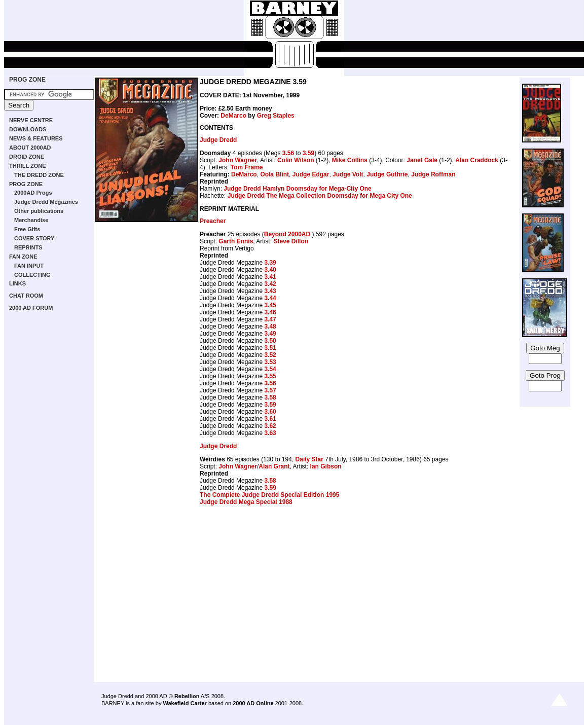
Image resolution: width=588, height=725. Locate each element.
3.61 (270, 419)
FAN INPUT (29, 266)
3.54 (270, 369)
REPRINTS (28, 247)
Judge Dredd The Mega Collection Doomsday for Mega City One (320, 196)
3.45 (270, 305)
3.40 (270, 270)
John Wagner (238, 160)
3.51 (270, 348)
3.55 (270, 376)
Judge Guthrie (387, 174)
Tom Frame (247, 167)
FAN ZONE (23, 257)
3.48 (270, 327)
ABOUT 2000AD (30, 148)
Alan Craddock (477, 160)
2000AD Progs (33, 193)
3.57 (270, 390)
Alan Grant (274, 466)
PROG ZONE (27, 80)
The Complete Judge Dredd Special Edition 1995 (269, 495)
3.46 (270, 312)
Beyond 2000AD (288, 234)
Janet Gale (422, 160)
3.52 (270, 355)
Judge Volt (348, 174)
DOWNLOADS (28, 129)
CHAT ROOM (26, 296)
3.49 (270, 334)
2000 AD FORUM (31, 308)
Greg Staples (276, 116)
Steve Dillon (291, 241)
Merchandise (31, 220)
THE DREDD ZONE (39, 175)
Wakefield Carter (185, 703)
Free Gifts (27, 229)
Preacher (213, 221)
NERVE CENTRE (31, 120)
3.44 (270, 298)
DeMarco (233, 116)
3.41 (270, 277)
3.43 (270, 291)
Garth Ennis (236, 241)
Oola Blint (274, 174)
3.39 (270, 263)
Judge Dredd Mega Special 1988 (246, 502)
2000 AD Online (253, 703)
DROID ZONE (27, 157)
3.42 (270, 284)
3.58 (270, 397)
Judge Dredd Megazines (46, 202)
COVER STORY (34, 238)
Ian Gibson (326, 466)
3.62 (270, 426)
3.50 (270, 341)
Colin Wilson (296, 160)
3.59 (308, 153)
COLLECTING (32, 275)
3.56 (288, 153)
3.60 (270, 412)
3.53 (270, 362)
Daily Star (309, 459)
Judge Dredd (218, 140)
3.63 (270, 433)
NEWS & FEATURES (36, 138)
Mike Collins (350, 160)
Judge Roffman (433, 174)
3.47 (270, 319)
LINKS (17, 283)
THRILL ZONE (28, 166)
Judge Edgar (311, 174)
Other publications (39, 211)
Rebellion (187, 696)
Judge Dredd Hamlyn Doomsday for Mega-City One (297, 189)
